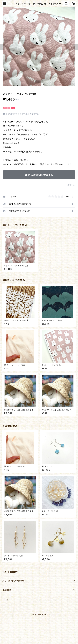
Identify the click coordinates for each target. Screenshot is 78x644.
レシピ (5, 600)
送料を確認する (32, 114)
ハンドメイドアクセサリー (14, 581)
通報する (71, 185)
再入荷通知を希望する (39, 175)
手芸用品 (7, 590)
